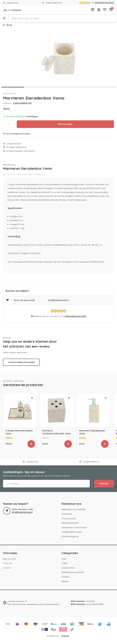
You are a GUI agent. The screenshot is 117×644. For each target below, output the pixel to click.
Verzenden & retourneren (74, 527)
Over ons (8, 563)
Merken (65, 581)
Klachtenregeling (70, 536)
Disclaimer (67, 514)
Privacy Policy (69, 518)
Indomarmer (9, 93)
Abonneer (104, 484)
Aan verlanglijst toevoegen (17, 134)
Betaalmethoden (70, 523)
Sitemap (65, 636)
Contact (7, 568)
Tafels (65, 563)
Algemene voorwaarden (74, 509)
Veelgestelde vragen (72, 532)
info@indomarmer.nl (58, 300)
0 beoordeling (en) (22, 103)
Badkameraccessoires (73, 572)
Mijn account (10, 559)
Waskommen (68, 568)
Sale (64, 559)
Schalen (66, 577)
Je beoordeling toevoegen (21, 362)
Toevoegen (65, 124)
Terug (7, 25)
